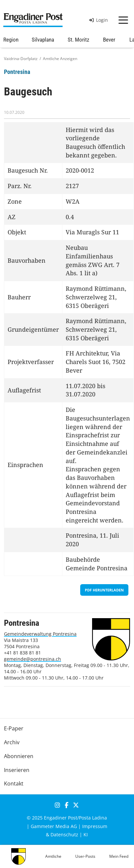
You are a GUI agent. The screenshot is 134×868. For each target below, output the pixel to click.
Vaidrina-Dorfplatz (21, 59)
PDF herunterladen (104, 590)
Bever (109, 40)
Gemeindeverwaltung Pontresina (40, 634)
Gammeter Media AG (54, 826)
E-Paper (14, 728)
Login (99, 20)
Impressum (95, 826)
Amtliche (53, 856)
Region (11, 40)
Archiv (12, 742)
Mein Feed (119, 856)
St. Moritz (78, 40)
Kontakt (14, 784)
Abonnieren (19, 756)
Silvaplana (43, 40)
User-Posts (85, 856)
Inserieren (17, 770)
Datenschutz (64, 835)
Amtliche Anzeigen (60, 59)
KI (86, 835)
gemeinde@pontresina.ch (33, 659)
